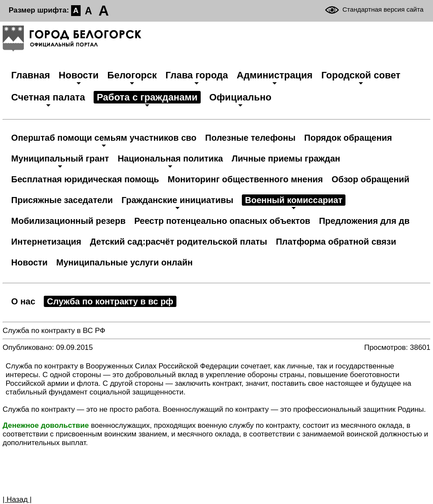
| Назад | (17, 499)
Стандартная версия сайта (383, 9)
